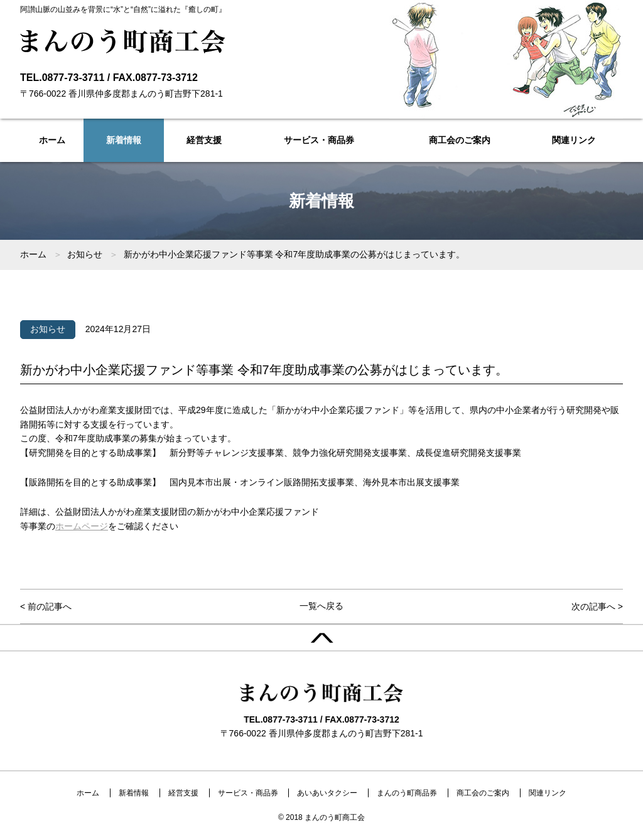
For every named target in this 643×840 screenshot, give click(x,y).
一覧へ (321, 606)
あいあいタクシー (327, 793)
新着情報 (124, 140)
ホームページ (82, 526)
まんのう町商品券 (407, 793)
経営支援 (204, 140)
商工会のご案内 (460, 140)
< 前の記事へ (46, 606)
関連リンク (574, 140)
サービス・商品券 (319, 140)
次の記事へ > (597, 606)
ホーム (52, 140)
